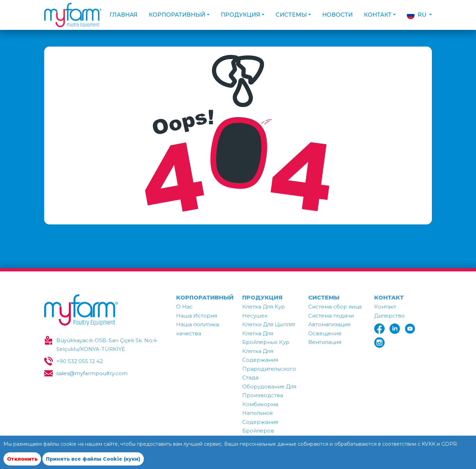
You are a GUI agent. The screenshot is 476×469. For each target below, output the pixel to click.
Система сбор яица (335, 307)
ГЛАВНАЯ (124, 15)
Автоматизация (329, 324)
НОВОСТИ (337, 15)
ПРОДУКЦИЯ (262, 298)
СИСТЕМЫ (324, 298)
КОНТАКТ (389, 298)
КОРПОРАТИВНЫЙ (205, 298)
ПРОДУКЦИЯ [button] (240, 15)
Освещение (325, 333)
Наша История (197, 316)
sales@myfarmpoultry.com (92, 373)
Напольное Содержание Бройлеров (260, 422)
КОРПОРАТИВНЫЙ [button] (177, 15)
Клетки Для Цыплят (269, 324)
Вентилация (325, 342)
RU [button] (417, 15)
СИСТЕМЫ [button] (291, 15)
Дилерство (389, 316)
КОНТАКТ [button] (378, 15)
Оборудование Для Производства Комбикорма (269, 395)
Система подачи (331, 316)
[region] (238, 458)
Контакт (385, 307)
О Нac (184, 307)
